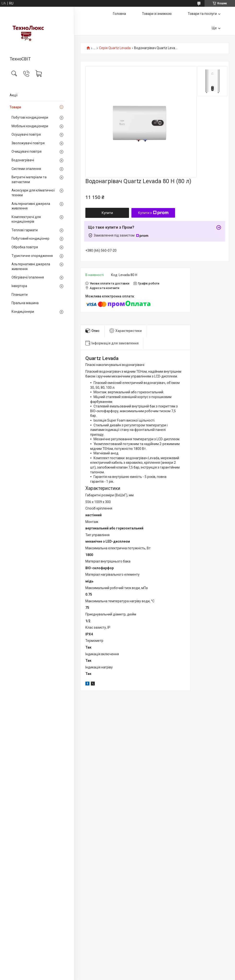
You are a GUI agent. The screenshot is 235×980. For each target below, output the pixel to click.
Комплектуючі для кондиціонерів (26, 219)
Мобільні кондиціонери (30, 126)
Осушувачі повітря (26, 134)
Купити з (153, 213)
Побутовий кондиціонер (30, 238)
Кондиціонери (23, 312)
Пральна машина (25, 303)
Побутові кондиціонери (30, 117)
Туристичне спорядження (32, 256)
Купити (107, 213)
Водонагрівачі (23, 160)
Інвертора (19, 286)
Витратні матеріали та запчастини (29, 180)
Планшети (20, 295)
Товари (15, 107)
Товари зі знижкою (157, 14)
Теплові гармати (25, 230)
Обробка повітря (25, 247)
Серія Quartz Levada (115, 48)
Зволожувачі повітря (28, 143)
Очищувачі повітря (26, 151)
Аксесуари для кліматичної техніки (33, 193)
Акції (14, 95)
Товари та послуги (202, 14)
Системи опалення (26, 169)
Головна (119, 14)
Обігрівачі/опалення (28, 277)
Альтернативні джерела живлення (31, 206)
